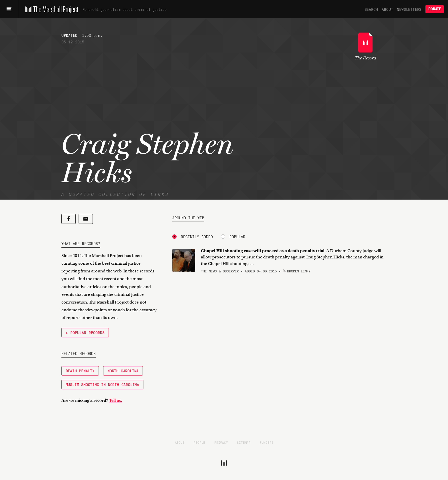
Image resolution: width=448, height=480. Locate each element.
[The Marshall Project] (50, 9)
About (387, 9)
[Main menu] (9, 9)
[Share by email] (86, 219)
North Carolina (123, 371)
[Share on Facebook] (69, 219)
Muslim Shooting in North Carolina (102, 384)
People (199, 442)
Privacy (221, 442)
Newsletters (409, 9)
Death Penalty (80, 371)
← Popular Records (85, 332)
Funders (267, 442)
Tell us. (116, 400)
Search (371, 9)
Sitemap (244, 442)
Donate (435, 9)
